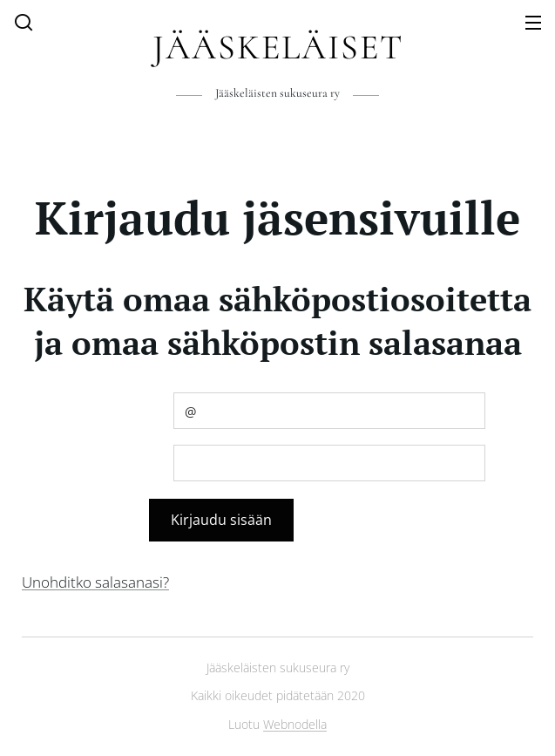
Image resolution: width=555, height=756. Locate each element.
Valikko (533, 23)
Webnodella (295, 724)
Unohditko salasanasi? (95, 582)
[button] (24, 22)
